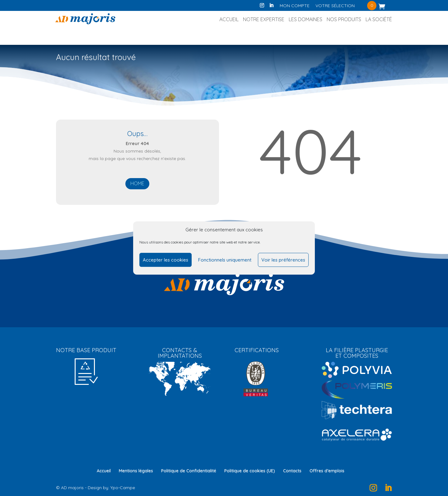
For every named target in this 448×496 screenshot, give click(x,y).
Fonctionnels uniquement (225, 260)
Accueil (229, 20)
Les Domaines (306, 20)
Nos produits (344, 20)
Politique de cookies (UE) (250, 471)
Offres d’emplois (327, 471)
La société (379, 20)
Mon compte (295, 6)
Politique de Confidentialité (189, 471)
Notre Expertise (264, 20)
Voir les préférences (283, 260)
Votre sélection (335, 6)
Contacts (292, 471)
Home (137, 183)
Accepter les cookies (166, 260)
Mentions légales (136, 471)
